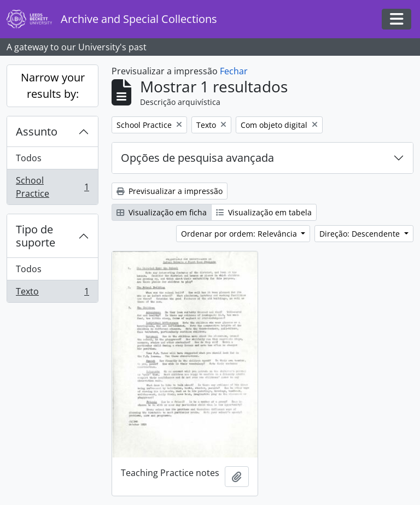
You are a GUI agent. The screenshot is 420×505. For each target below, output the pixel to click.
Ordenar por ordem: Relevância (240, 234)
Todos (29, 158)
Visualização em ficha (162, 212)
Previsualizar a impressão (170, 191)
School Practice (52, 187)
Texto (52, 293)
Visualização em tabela (264, 212)
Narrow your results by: (53, 86)
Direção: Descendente (361, 234)
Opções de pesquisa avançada (197, 158)
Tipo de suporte (36, 236)
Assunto (37, 131)
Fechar (234, 71)
